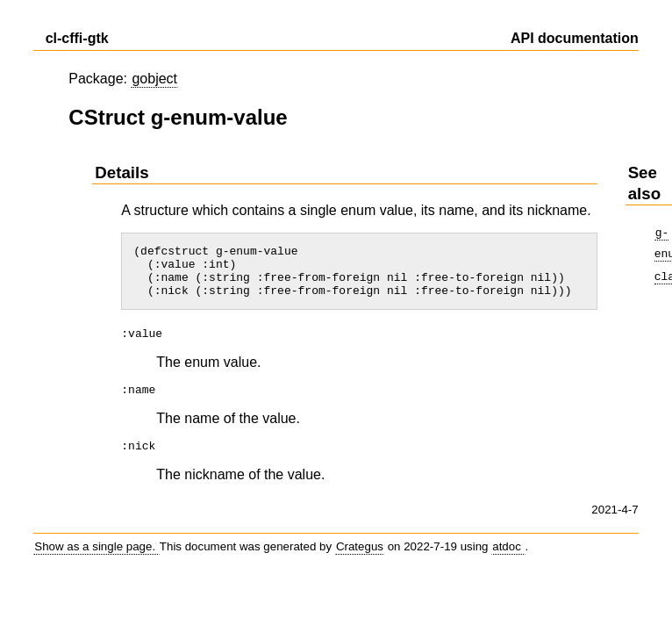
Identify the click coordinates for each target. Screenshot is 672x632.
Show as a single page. (97, 557)
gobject (154, 79)
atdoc (508, 557)
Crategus (360, 557)
